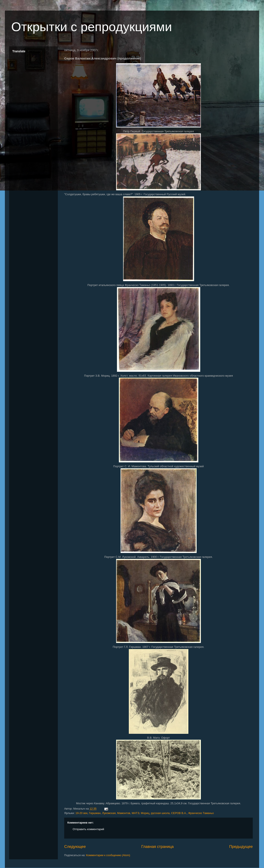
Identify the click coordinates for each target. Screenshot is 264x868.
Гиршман (95, 813)
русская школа (160, 813)
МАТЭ (136, 813)
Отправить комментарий (88, 829)
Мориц (145, 813)
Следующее (75, 847)
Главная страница (158, 847)
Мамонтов (124, 813)
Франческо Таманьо (201, 813)
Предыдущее (241, 847)
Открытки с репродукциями (92, 27)
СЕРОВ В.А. (179, 813)
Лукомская (109, 813)
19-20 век (81, 813)
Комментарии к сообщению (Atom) (108, 855)
